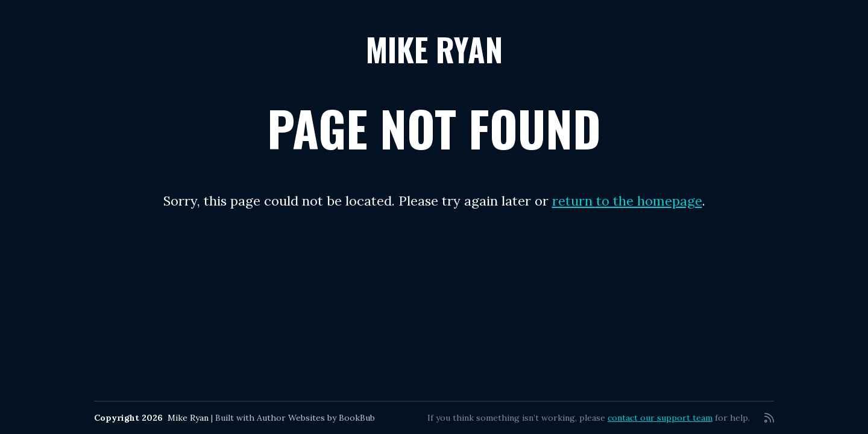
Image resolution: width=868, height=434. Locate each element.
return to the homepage (627, 201)
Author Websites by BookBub (316, 418)
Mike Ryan (434, 49)
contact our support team (660, 418)
